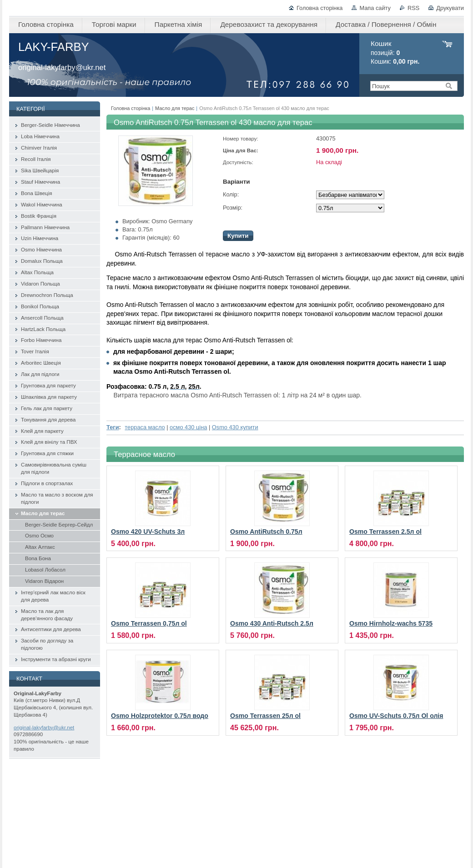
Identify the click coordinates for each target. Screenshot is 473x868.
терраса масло (145, 427)
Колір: (231, 194)
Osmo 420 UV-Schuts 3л (148, 532)
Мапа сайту (375, 8)
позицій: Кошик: (395, 53)
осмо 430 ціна (188, 427)
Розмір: (233, 208)
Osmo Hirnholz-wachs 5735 (391, 623)
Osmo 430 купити (235, 427)
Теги (113, 427)
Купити (238, 236)
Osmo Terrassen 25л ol (265, 716)
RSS (413, 8)
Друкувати (450, 8)
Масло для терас (175, 108)
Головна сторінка (320, 8)
